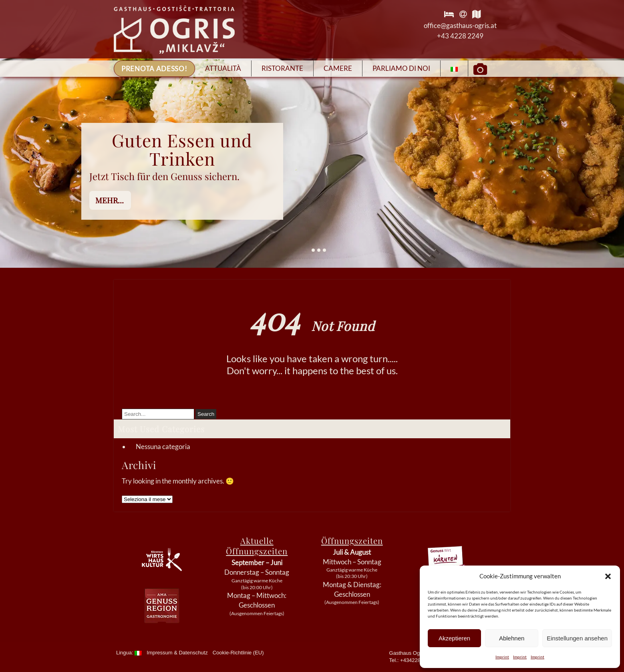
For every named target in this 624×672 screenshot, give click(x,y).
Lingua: (129, 653)
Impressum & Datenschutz (177, 653)
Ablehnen (512, 638)
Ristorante (282, 68)
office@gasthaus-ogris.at (460, 25)
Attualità (223, 68)
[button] (608, 576)
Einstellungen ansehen (577, 638)
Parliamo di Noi (401, 68)
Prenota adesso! (154, 69)
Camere (338, 68)
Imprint (502, 657)
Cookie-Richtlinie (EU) (238, 653)
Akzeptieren (454, 638)
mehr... (110, 200)
